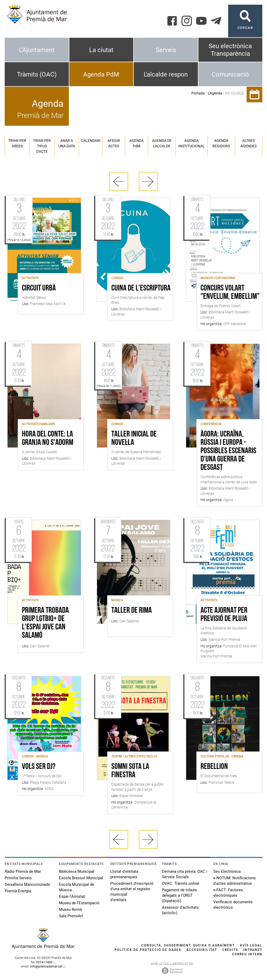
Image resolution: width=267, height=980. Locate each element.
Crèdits (230, 950)
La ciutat (101, 50)
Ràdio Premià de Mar (23, 871)
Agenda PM (136, 143)
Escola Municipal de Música (77, 887)
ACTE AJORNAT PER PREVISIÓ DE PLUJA (224, 615)
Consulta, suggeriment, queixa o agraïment (188, 945)
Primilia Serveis (18, 878)
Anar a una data (67, 143)
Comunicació (230, 74)
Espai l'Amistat (72, 896)
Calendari (91, 141)
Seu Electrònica (227, 871)
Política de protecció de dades (148, 950)
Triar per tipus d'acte (42, 146)
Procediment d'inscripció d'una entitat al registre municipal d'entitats (132, 892)
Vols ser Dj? (39, 767)
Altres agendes (248, 143)
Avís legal (251, 945)
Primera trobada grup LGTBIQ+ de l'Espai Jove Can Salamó (45, 623)
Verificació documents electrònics (233, 905)
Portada (198, 93)
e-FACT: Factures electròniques (228, 893)
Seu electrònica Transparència (230, 50)
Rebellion (214, 767)
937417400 (44, 962)
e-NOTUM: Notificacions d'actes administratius (235, 881)
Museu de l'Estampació (79, 903)
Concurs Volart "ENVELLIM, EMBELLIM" (230, 293)
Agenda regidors (221, 143)
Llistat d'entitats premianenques (124, 874)
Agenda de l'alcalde (162, 143)
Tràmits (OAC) (37, 74)
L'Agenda (215, 93)
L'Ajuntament (37, 50)
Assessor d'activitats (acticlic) (180, 910)
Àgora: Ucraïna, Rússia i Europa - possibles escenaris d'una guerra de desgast (228, 451)
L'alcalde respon (166, 74)
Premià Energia (18, 891)
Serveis (166, 50)
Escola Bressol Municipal (81, 878)
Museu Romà (70, 909)
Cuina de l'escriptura (141, 288)
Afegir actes (114, 143)
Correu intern (247, 954)
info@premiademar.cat (46, 966)
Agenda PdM (101, 74)
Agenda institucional (192, 143)
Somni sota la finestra (130, 771)
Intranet (253, 950)
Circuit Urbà (39, 288)
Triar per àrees (17, 143)
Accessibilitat (202, 950)
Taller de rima (132, 611)
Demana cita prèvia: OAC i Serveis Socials (185, 874)
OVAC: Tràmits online (181, 883)
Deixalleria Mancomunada (27, 884)
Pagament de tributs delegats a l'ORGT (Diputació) (179, 895)
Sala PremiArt (71, 916)
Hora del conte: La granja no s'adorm (48, 439)
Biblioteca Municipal (77, 871)
